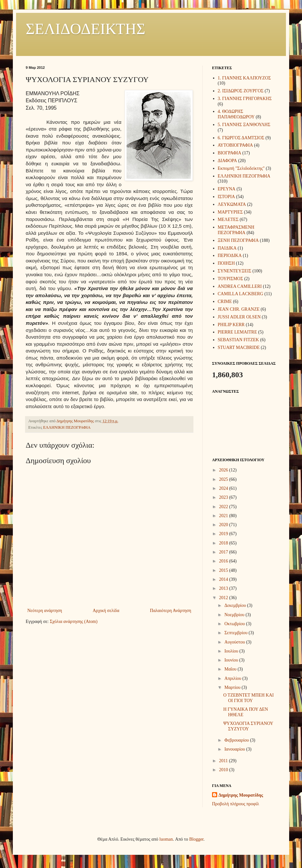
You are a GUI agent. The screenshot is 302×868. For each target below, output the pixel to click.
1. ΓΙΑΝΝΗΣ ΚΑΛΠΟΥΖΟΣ (244, 78)
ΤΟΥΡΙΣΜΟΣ (231, 279)
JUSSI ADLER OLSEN (239, 317)
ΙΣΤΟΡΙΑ (226, 197)
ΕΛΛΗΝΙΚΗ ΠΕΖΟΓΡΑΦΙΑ (67, 427)
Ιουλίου (232, 651)
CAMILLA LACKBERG (241, 294)
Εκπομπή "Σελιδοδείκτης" (241, 168)
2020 (224, 525)
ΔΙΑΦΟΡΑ (227, 161)
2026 (224, 470)
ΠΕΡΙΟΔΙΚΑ (230, 256)
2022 (224, 507)
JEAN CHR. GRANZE (239, 309)
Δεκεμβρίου (236, 605)
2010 (224, 770)
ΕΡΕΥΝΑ (227, 189)
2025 (224, 479)
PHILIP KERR (231, 325)
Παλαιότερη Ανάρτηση (171, 611)
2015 (224, 570)
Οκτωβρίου (235, 624)
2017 (224, 552)
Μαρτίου (233, 687)
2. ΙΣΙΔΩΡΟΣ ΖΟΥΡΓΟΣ (241, 91)
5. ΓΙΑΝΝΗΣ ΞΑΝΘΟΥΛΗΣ (244, 125)
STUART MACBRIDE (239, 347)
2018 (224, 543)
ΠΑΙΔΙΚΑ (227, 248)
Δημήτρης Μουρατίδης (241, 795)
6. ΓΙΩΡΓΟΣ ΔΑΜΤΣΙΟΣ (241, 138)
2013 (224, 588)
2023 (224, 497)
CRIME (225, 302)
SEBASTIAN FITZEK (239, 340)
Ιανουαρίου (235, 749)
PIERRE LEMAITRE (238, 332)
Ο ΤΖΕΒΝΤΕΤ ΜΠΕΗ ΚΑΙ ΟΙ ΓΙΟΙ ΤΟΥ (249, 698)
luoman (166, 839)
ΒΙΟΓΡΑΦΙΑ (230, 153)
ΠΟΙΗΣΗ (226, 263)
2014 (224, 579)
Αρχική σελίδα (106, 611)
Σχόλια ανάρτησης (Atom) (74, 621)
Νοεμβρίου (235, 615)
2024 (224, 488)
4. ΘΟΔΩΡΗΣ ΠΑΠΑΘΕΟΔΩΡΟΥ (236, 114)
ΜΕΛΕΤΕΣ (228, 219)
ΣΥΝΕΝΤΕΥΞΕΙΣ (235, 271)
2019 (224, 534)
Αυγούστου (235, 642)
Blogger (196, 839)
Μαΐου (231, 669)
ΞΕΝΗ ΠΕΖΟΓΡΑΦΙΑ (238, 240)
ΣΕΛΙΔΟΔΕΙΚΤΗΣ (85, 29)
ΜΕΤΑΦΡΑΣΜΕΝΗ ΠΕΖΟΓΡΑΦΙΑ (236, 230)
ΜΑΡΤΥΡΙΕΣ (230, 212)
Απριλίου (233, 678)
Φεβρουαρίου (237, 740)
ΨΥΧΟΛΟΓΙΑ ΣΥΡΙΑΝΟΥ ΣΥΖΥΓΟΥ (248, 726)
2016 (224, 561)
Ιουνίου (232, 660)
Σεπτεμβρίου (236, 633)
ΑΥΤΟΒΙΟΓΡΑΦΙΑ (235, 145)
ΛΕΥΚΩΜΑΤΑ (232, 204)
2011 (224, 761)
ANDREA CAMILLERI (240, 286)
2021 (224, 516)
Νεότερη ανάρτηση (45, 611)
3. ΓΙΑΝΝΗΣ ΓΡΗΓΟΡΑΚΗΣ (245, 99)
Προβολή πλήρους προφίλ (235, 804)
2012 (224, 598)
